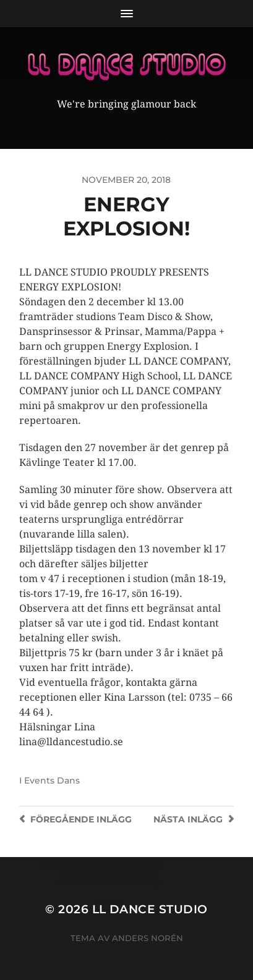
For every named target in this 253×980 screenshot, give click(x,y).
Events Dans (52, 780)
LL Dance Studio (150, 909)
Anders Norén (148, 938)
